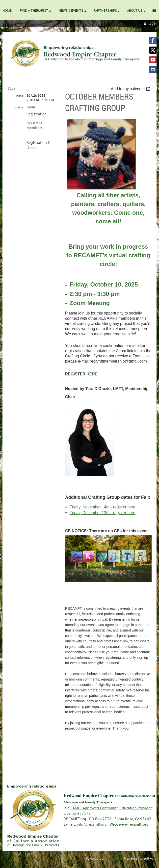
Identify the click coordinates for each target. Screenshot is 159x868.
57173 (85, 813)
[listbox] (131, 89)
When (19, 96)
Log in (152, 24)
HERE (92, 374)
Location (18, 107)
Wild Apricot (113, 858)
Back (11, 88)
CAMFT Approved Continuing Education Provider (111, 808)
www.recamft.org (134, 824)
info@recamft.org (92, 824)
